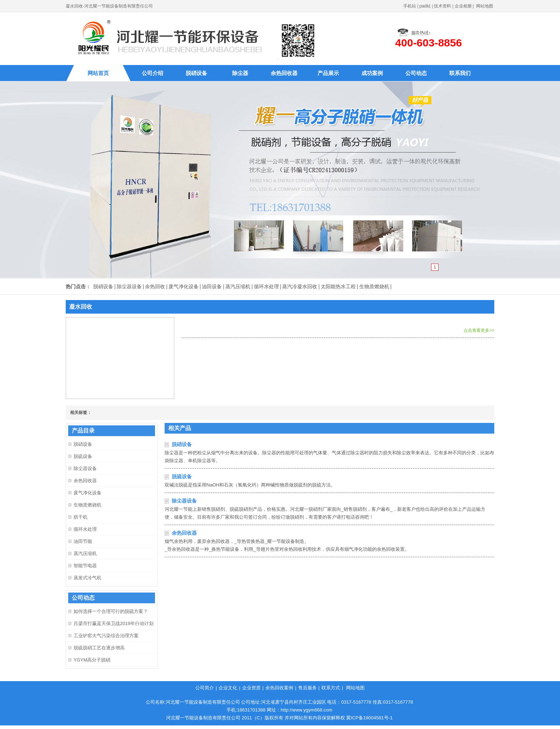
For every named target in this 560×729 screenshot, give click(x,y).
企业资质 (251, 688)
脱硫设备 (182, 476)
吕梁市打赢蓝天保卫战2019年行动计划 (114, 623)
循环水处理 (266, 286)
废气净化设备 (184, 286)
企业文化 (228, 688)
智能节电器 (85, 566)
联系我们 (460, 73)
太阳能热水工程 (338, 286)
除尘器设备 (129, 286)
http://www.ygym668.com (307, 710)
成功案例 (372, 73)
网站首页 (98, 73)
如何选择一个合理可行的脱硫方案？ (111, 611)
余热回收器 (284, 73)
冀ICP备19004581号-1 (369, 718)
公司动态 (416, 73)
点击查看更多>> (479, 330)
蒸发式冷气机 (87, 578)
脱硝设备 (196, 73)
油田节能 (83, 541)
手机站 (410, 6)
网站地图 (485, 6)
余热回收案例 (279, 688)
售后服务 (307, 688)
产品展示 (328, 73)
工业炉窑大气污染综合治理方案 (106, 636)
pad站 (425, 6)
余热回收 (155, 286)
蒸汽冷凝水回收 (300, 286)
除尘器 (240, 73)
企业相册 (463, 6)
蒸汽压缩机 (238, 286)
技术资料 (442, 6)
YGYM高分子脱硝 (92, 660)
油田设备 (212, 286)
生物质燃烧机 (374, 286)
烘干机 (81, 517)
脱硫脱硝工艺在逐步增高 (99, 648)
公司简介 (205, 688)
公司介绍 (152, 73)
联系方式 (331, 688)
